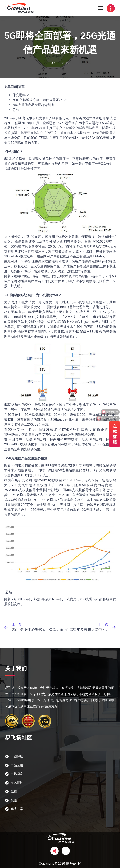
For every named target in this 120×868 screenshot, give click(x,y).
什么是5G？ (21, 95)
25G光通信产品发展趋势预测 (33, 105)
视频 (14, 800)
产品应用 (17, 765)
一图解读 (17, 756)
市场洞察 (17, 774)
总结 (16, 110)
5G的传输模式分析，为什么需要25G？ (40, 100)
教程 (14, 791)
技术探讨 (17, 783)
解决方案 (17, 809)
